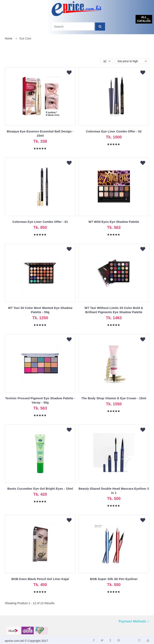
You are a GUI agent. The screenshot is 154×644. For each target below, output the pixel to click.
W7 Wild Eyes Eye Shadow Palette (114, 222)
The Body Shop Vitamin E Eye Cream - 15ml (114, 398)
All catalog (144, 19)
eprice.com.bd (14, 641)
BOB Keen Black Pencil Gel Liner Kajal (40, 579)
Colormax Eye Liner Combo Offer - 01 (40, 222)
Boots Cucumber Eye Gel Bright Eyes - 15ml (40, 489)
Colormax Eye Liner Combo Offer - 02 (114, 131)
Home (9, 38)
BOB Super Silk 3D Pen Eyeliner (114, 579)
